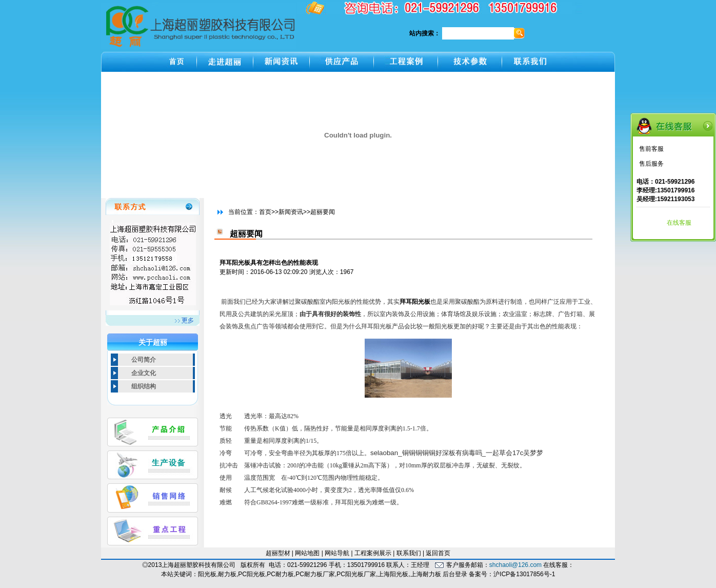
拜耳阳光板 (415, 302)
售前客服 (651, 149)
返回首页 (438, 553)
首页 (265, 212)
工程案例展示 (373, 553)
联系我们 (409, 553)
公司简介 (144, 360)
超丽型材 (278, 553)
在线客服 (679, 223)
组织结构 (144, 386)
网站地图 (307, 553)
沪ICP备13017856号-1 (524, 574)
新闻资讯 (291, 212)
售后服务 (651, 164)
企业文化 (144, 373)
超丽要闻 (323, 212)
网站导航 (337, 553)
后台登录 (455, 574)
